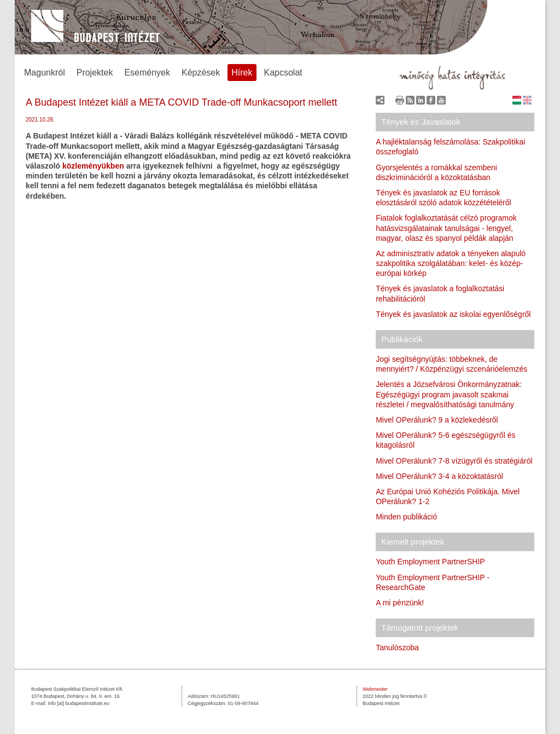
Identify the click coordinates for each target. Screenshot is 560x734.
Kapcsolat (283, 73)
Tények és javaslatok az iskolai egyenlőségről (453, 314)
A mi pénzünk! (400, 603)
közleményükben (93, 166)
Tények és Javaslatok (421, 122)
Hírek (242, 73)
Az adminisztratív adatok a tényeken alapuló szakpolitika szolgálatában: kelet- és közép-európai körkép (451, 263)
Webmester (375, 689)
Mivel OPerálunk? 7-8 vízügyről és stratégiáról (454, 461)
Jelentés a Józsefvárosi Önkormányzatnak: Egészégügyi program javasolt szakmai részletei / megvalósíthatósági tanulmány (449, 394)
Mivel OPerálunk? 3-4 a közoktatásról (439, 476)
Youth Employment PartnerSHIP (430, 562)
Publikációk (402, 339)
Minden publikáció (406, 517)
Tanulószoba (397, 648)
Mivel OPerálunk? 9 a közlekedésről (437, 420)
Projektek (95, 73)
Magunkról (45, 73)
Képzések (201, 73)
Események (147, 73)
